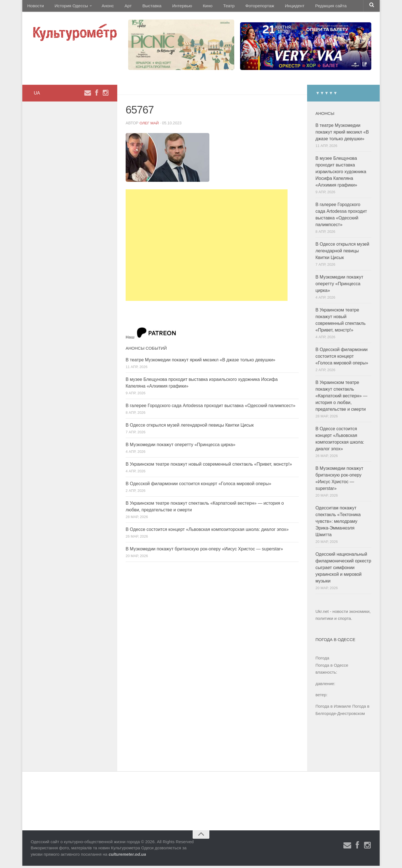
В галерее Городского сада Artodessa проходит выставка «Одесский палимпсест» (210, 408)
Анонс (104, 7)
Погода (322, 660)
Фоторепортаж (242, 7)
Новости (35, 7)
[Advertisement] (207, 247)
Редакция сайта (309, 7)
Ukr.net (322, 614)
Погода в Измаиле (333, 708)
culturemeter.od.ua (127, 856)
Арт (122, 7)
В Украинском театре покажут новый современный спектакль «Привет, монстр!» (209, 466)
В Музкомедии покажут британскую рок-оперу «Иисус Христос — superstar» (204, 551)
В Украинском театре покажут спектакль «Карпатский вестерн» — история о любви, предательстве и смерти (341, 398)
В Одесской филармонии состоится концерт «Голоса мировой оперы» (198, 486)
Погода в (332, 667)
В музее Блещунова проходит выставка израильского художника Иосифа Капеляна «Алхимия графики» (341, 174)
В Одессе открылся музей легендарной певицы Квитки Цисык (190, 427)
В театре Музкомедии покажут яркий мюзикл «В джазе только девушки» (200, 362)
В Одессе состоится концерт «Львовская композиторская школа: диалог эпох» (207, 532)
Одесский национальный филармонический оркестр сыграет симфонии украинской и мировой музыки (343, 570)
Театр (213, 7)
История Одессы (69, 7)
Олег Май (150, 125)
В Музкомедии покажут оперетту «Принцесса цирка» (180, 447)
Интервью (171, 7)
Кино (195, 7)
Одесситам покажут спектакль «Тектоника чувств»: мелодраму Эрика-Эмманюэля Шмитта (338, 524)
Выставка (143, 7)
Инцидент (275, 7)
